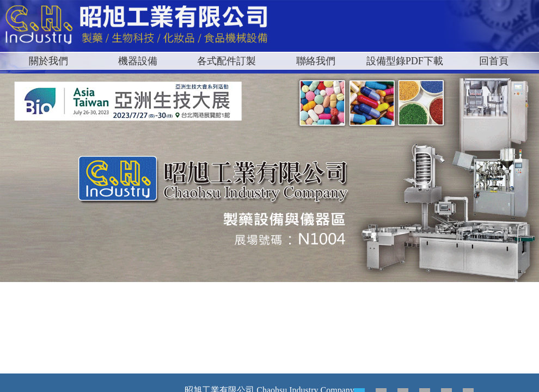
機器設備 (138, 61)
